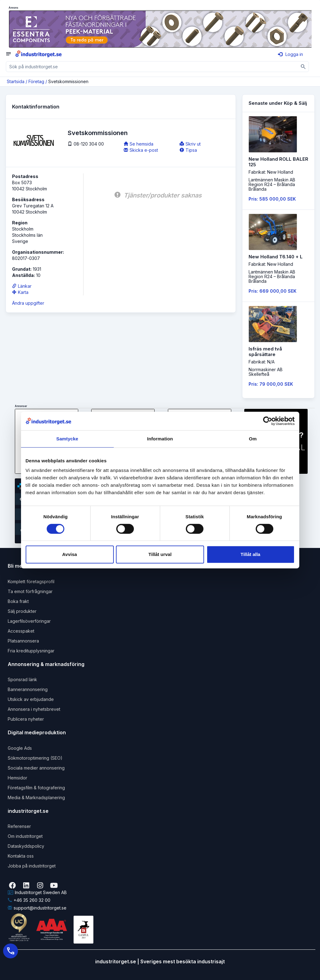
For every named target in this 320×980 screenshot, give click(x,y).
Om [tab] (253, 439)
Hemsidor (17, 778)
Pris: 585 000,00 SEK (272, 199)
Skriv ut (190, 144)
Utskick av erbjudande (31, 699)
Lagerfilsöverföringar (29, 621)
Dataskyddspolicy (26, 846)
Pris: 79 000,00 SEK (271, 384)
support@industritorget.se (37, 908)
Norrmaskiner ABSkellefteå (266, 372)
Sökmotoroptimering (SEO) (35, 758)
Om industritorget (25, 836)
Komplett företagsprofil (31, 581)
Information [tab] (160, 439)
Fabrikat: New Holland (271, 172)
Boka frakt (18, 601)
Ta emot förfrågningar (30, 591)
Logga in (290, 54)
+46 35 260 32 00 (29, 900)
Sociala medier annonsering (36, 768)
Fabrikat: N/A (262, 362)
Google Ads (20, 748)
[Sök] (303, 67)
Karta (20, 292)
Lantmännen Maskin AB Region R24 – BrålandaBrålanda (272, 184)
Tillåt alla (250, 554)
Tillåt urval (160, 554)
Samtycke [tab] (67, 439)
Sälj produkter (22, 611)
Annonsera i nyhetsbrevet (34, 709)
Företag (36, 81)
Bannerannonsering (28, 689)
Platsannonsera (23, 641)
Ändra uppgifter (28, 303)
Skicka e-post (141, 150)
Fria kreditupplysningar (31, 651)
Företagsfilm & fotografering (36, 788)
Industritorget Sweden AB (37, 892)
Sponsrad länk (22, 679)
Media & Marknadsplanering (36, 798)
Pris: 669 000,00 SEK (273, 291)
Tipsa (188, 150)
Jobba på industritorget (32, 866)
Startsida (16, 81)
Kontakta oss (21, 856)
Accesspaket (21, 631)
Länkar (22, 286)
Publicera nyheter (26, 719)
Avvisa (70, 554)
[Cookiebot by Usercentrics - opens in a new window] (268, 421)
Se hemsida (139, 144)
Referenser (19, 826)
